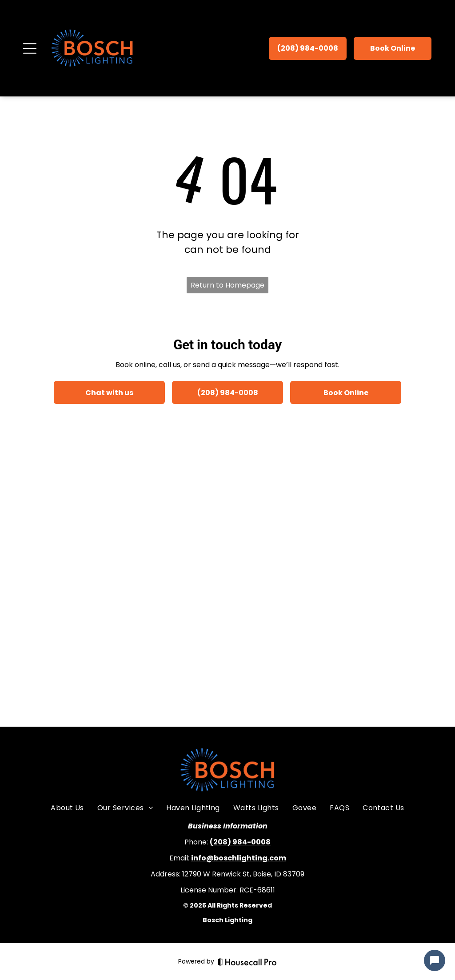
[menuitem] (67, 808)
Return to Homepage (227, 285)
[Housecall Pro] (247, 962)
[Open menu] (30, 48)
